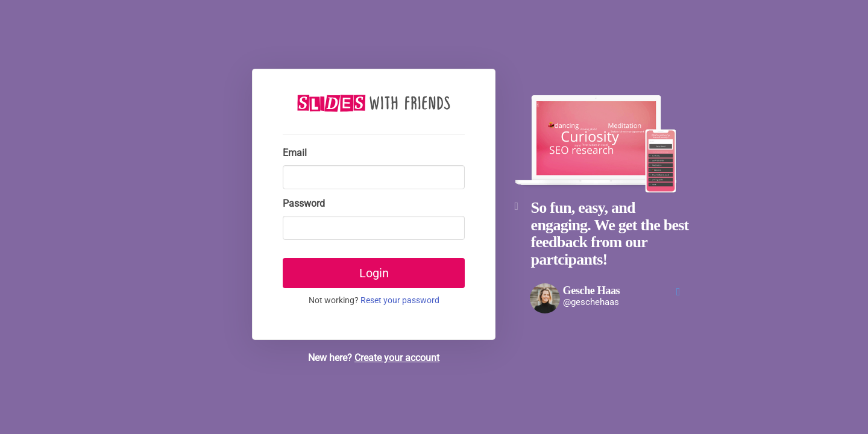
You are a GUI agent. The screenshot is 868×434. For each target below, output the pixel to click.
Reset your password (400, 300)
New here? (374, 358)
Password (304, 203)
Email (295, 153)
